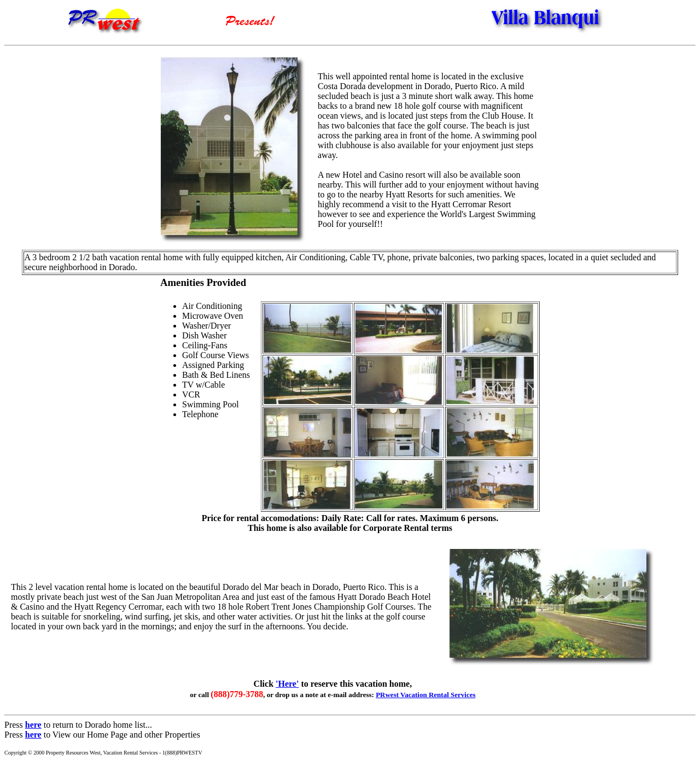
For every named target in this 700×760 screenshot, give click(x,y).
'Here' (287, 684)
